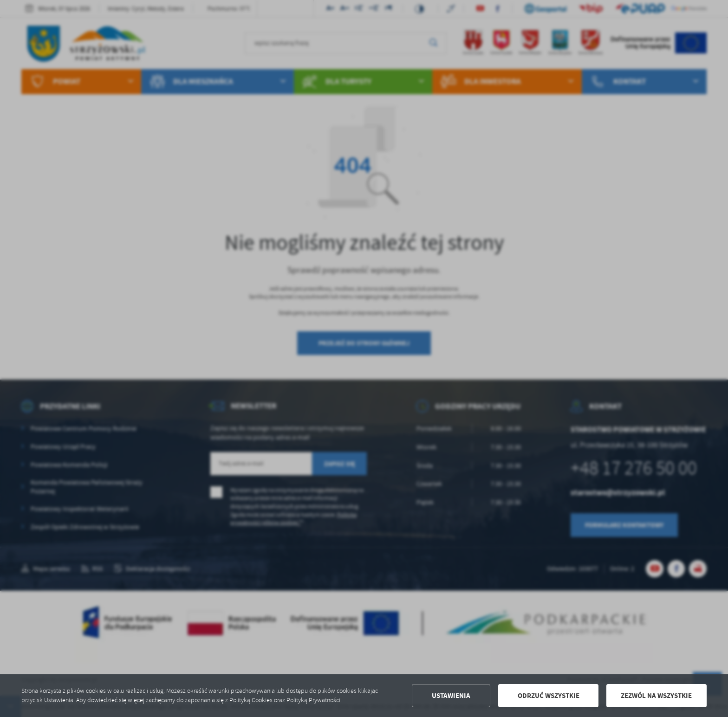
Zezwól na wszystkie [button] (656, 696)
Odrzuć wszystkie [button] (549, 696)
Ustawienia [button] (451, 696)
